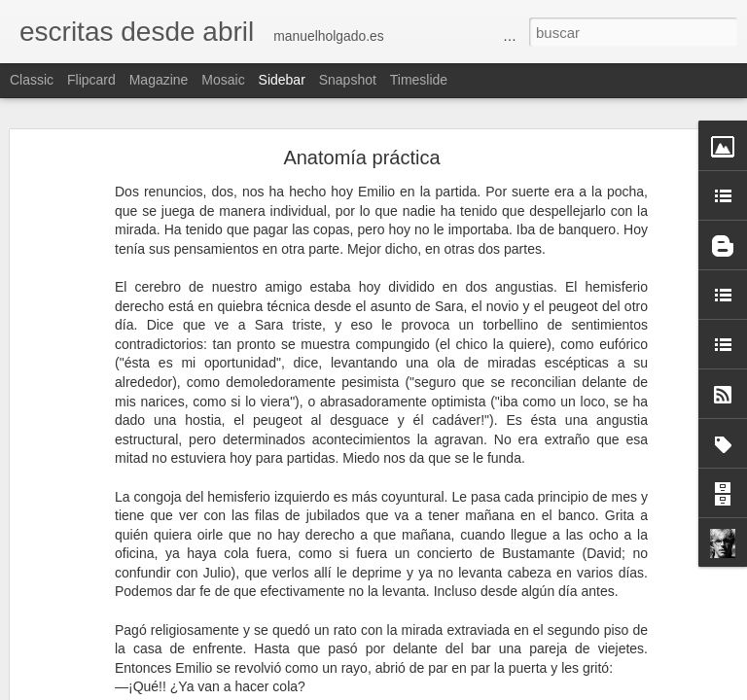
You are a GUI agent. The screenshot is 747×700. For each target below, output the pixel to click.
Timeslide (419, 80)
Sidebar (282, 80)
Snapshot (348, 80)
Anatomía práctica (361, 157)
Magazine (159, 80)
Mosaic (223, 80)
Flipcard (91, 80)
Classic (32, 80)
